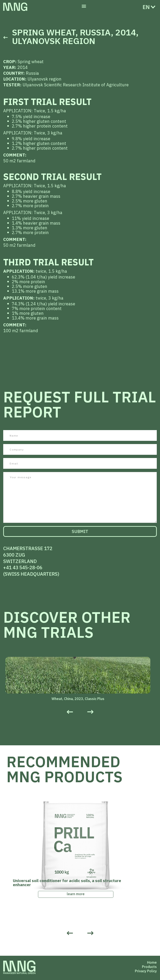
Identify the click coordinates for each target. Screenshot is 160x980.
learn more (76, 894)
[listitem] (80, 679)
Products (149, 967)
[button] (84, 7)
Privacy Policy (146, 971)
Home (152, 962)
